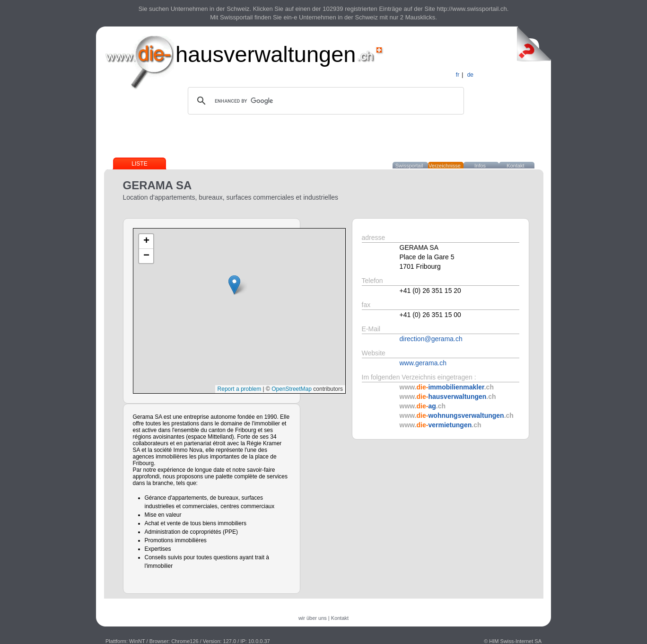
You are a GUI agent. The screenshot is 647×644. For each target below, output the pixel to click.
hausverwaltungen (266, 54)
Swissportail (409, 166)
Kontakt (515, 166)
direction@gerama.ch (431, 339)
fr (458, 75)
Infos (480, 166)
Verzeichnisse (445, 166)
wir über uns (313, 618)
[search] (324, 101)
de (470, 75)
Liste (139, 164)
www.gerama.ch (423, 363)
